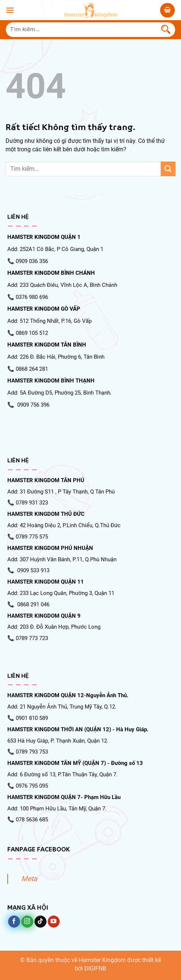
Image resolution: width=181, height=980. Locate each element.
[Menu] (10, 10)
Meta (29, 879)
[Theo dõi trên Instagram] (27, 922)
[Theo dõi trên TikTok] (40, 922)
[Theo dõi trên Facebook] (14, 922)
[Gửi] (166, 30)
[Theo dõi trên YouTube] (54, 922)
